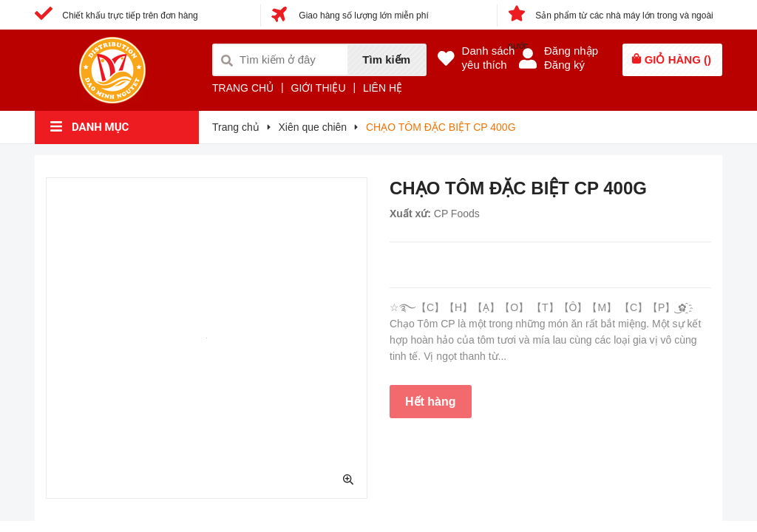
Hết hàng (431, 402)
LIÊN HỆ (383, 88)
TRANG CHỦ (243, 88)
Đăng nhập (571, 51)
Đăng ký (564, 65)
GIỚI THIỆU (319, 88)
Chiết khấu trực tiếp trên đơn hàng (116, 16)
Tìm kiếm (386, 59)
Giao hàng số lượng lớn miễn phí (350, 16)
